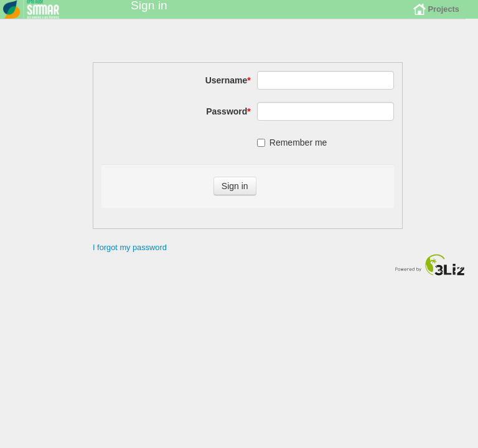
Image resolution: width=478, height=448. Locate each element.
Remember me (292, 152)
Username (228, 90)
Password (228, 121)
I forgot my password (130, 257)
